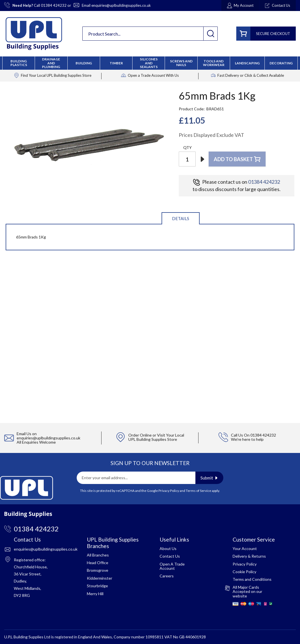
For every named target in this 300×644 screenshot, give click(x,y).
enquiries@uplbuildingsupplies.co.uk (121, 5)
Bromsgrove (98, 570)
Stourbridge (97, 586)
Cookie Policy (244, 572)
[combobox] (150, 34)
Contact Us (170, 556)
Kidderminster (100, 578)
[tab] (181, 218)
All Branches (98, 555)
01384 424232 (54, 5)
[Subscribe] (209, 478)
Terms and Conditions (252, 579)
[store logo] (34, 34)
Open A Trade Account (172, 566)
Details (181, 218)
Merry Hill (95, 594)
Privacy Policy (169, 491)
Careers (167, 576)
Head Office (98, 563)
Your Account (245, 548)
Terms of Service (198, 491)
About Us (168, 548)
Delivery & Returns (249, 556)
